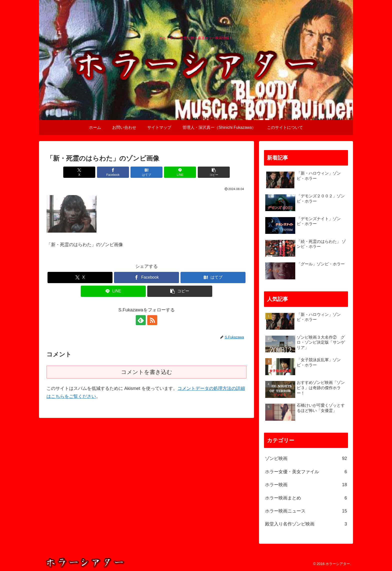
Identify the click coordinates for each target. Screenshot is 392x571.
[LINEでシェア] (180, 172)
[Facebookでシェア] (113, 172)
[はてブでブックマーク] (146, 172)
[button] (214, 172)
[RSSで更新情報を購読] (152, 320)
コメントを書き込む (147, 372)
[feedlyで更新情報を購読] (141, 320)
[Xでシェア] (79, 172)
